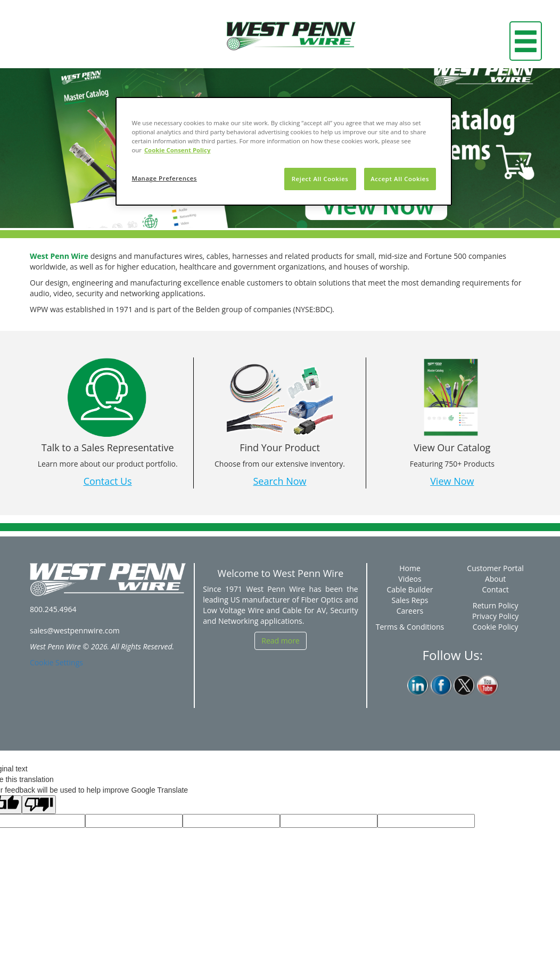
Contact (495, 589)
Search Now (279, 481)
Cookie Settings (56, 662)
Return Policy (496, 605)
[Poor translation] (39, 805)
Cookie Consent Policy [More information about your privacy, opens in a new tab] (178, 150)
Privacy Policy (495, 616)
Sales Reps (410, 600)
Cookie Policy (496, 627)
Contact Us (108, 481)
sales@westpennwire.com (75, 630)
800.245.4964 (53, 609)
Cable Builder (410, 589)
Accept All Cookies (400, 179)
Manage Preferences (164, 178)
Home (410, 568)
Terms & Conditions (410, 627)
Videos (410, 579)
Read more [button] (280, 641)
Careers (410, 611)
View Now (452, 481)
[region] (283, 151)
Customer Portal (495, 568)
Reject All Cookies (320, 179)
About (495, 579)
